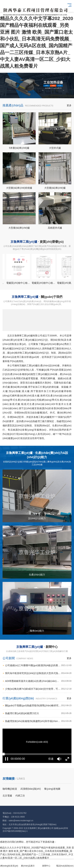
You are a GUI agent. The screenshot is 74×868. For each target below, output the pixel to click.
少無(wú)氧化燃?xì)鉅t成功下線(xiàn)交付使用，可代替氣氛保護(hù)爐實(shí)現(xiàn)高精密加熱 (38, 689)
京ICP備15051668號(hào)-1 (15, 831)
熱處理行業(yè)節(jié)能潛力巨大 (38, 713)
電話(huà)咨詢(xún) (65, 864)
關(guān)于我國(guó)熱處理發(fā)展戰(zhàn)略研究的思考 (38, 706)
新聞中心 (46, 864)
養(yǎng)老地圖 (52, 789)
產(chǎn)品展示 (28, 864)
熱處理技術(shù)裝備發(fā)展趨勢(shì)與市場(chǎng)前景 (38, 721)
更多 (69, 105)
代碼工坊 (20, 796)
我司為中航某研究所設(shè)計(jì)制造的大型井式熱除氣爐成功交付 (38, 673)
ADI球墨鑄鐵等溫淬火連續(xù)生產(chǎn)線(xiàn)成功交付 (38, 681)
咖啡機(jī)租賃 (10, 789)
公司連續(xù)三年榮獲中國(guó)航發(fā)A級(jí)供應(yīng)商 (38, 665)
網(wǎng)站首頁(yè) (9, 864)
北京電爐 (7, 796)
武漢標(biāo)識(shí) (31, 789)
